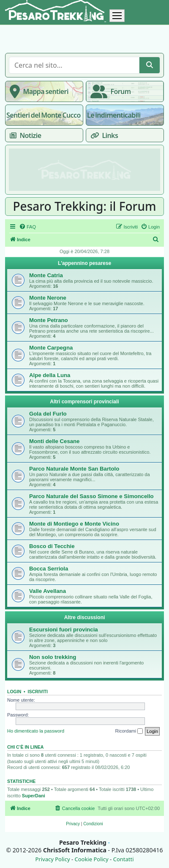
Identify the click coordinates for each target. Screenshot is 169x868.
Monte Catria (46, 275)
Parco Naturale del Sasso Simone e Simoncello (91, 496)
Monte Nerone (48, 298)
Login (14, 692)
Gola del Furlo (48, 414)
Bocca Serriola (49, 569)
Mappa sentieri (37, 91)
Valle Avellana (48, 591)
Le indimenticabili (114, 115)
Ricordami (129, 731)
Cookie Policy (91, 859)
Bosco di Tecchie (52, 546)
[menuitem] (27, 227)
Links (102, 135)
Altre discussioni (85, 617)
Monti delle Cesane (54, 441)
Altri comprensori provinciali (84, 402)
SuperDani (34, 796)
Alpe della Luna (50, 375)
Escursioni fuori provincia (64, 630)
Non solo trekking (53, 657)
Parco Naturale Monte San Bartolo (74, 469)
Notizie (24, 135)
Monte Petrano (49, 320)
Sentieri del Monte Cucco (44, 115)
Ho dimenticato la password (36, 731)
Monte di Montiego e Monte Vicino (74, 524)
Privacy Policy (52, 859)
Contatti (124, 859)
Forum (109, 91)
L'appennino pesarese (84, 263)
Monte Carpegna (51, 348)
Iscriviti (38, 692)
